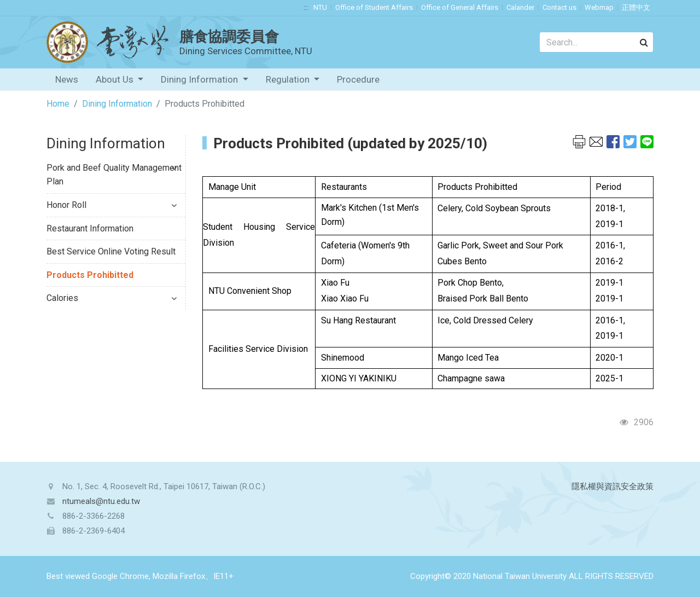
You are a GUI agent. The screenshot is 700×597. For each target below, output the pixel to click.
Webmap (599, 7)
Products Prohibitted (90, 275)
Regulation (289, 79)
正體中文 (636, 7)
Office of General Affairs (460, 7)
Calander (520, 7)
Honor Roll (112, 205)
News (67, 79)
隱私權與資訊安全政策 (612, 486)
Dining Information (200, 79)
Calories (112, 298)
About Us (116, 79)
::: (306, 7)
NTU (320, 7)
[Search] (596, 42)
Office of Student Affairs (374, 7)
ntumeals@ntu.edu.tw (101, 501)
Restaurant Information (90, 228)
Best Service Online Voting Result (111, 251)
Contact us (559, 7)
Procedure (358, 79)
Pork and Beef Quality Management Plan (114, 175)
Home (58, 104)
